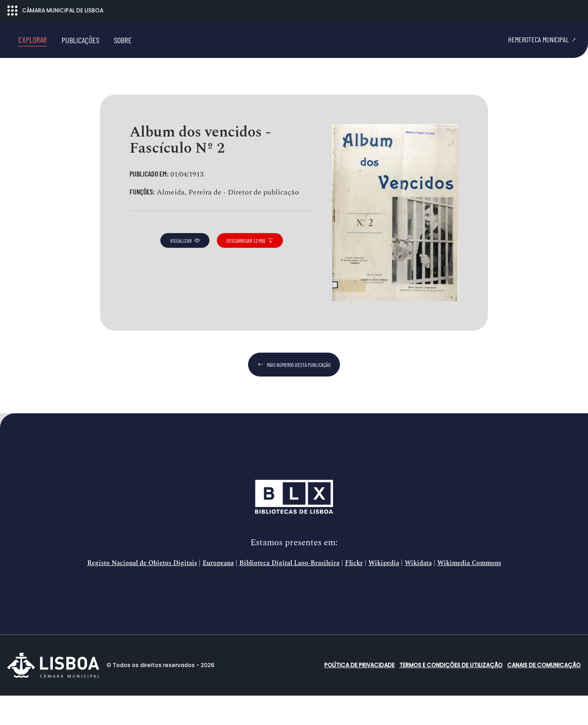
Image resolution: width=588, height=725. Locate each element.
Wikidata (418, 593)
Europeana (218, 593)
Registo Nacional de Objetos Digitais (142, 593)
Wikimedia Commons (469, 593)
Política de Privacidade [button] (359, 694)
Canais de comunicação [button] (544, 694)
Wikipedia (384, 593)
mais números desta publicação (294, 394)
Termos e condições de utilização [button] (451, 694)
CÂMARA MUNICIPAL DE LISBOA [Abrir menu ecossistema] (55, 11)
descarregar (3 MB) (250, 270)
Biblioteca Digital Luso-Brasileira (289, 593)
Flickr (354, 593)
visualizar (185, 270)
